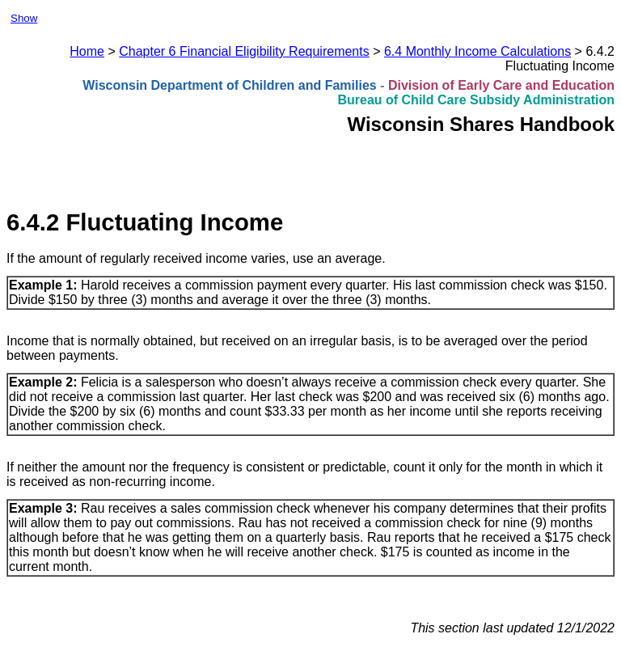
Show (24, 18)
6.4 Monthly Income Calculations (477, 51)
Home (87, 51)
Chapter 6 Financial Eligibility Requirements (244, 51)
